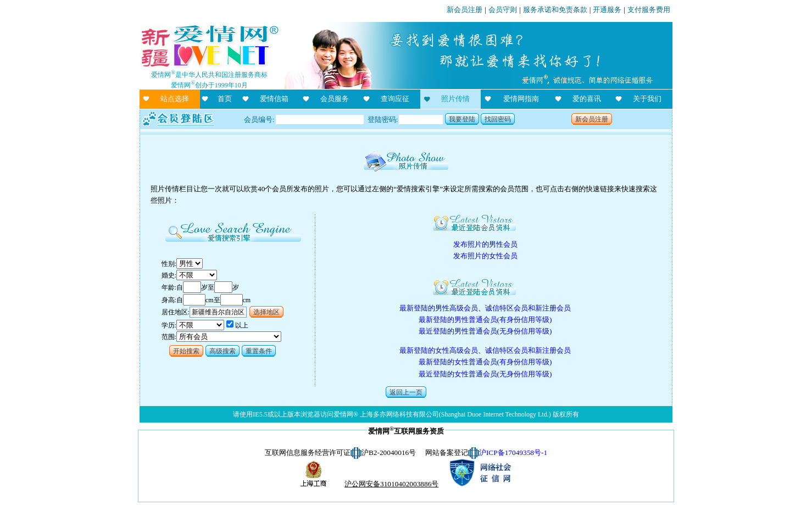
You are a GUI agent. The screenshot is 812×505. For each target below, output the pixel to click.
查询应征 (395, 99)
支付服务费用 (649, 10)
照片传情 (455, 99)
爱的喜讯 (587, 99)
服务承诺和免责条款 (555, 10)
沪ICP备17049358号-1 (513, 453)
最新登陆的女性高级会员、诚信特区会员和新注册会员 (485, 350)
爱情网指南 (521, 99)
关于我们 (647, 99)
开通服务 (607, 10)
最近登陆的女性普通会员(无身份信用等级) (485, 374)
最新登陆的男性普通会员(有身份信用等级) (485, 320)
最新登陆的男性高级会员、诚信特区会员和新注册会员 (485, 308)
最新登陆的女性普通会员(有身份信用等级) (485, 362)
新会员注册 (465, 10)
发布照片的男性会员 (485, 244)
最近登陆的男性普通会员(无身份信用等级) (485, 331)
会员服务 (335, 99)
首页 (225, 99)
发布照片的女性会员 (485, 256)
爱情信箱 (274, 99)
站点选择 (175, 99)
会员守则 (503, 10)
